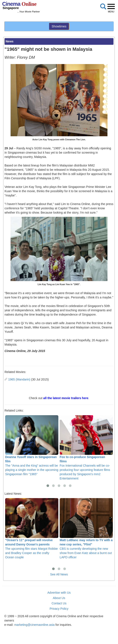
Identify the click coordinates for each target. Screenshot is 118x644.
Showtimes (59, 26)
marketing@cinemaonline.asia (34, 625)
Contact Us (59, 603)
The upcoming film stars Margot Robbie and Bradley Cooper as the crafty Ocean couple (32, 528)
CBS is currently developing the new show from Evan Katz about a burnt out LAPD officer (86, 528)
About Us (59, 598)
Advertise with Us (59, 593)
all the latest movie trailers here (66, 398)
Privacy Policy (59, 609)
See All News (59, 574)
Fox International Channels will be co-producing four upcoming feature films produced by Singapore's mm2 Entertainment (86, 448)
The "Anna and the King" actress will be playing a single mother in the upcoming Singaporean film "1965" (32, 446)
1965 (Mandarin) (19, 379)
